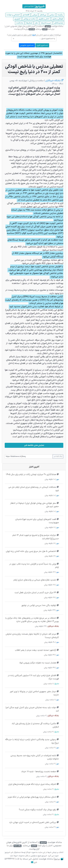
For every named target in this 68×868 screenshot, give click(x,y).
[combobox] (34, 39)
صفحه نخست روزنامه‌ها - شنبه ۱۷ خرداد (39, 772)
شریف (34, 35)
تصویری (17, 19)
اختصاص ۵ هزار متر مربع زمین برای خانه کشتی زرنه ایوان (31, 551)
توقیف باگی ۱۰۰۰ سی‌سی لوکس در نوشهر (39, 605)
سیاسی (52, 15)
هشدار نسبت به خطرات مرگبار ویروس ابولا (38, 663)
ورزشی (35, 15)
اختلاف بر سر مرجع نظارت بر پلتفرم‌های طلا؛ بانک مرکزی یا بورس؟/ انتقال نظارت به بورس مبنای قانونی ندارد (32, 620)
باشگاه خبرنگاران (54, 81)
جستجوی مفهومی (27, 45)
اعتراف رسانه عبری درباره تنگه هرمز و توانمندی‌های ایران (32, 784)
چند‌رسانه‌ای (59, 23)
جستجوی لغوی (42, 45)
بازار (36, 23)
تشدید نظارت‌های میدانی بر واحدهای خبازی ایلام (35, 580)
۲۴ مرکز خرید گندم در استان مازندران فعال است (35, 593)
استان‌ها (29, 23)
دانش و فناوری (44, 19)
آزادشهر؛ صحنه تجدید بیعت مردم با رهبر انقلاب (35, 650)
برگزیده (60, 15)
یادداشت (20, 23)
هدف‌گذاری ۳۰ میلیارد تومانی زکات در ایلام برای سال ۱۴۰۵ (31, 474)
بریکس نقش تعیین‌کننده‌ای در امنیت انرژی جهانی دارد (33, 822)
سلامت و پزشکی (29, 19)
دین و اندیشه (46, 23)
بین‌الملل (43, 15)
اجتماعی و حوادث (13, 15)
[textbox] (35, 38)
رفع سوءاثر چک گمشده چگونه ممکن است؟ (37, 810)
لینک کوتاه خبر (58, 456)
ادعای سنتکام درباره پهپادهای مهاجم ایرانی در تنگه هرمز (32, 797)
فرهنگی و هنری (58, 19)
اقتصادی (26, 15)
